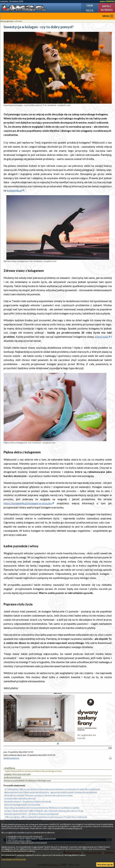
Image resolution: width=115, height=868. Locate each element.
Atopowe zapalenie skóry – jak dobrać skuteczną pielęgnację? (32, 814)
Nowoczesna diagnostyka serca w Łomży (22, 805)
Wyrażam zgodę (105, 864)
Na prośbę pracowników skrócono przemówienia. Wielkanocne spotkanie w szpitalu (42, 808)
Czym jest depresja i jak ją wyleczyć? (20, 798)
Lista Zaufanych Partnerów (14, 859)
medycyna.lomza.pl (12, 777)
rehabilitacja (10, 768)
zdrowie (18, 21)
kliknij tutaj (102, 337)
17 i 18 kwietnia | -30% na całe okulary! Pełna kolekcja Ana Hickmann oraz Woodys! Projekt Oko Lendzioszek (52, 789)
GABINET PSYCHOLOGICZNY (17, 774)
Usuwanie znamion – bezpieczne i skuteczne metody (28, 802)
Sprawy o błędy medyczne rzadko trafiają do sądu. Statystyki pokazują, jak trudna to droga (44, 811)
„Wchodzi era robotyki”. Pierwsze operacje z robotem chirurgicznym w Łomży (39, 795)
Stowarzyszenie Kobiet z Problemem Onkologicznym (27, 780)
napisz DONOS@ (107, 1)
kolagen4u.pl (14, 190)
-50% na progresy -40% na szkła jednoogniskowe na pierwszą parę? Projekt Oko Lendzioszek (46, 817)
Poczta (90, 10)
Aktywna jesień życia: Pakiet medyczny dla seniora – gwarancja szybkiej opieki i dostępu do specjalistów (51, 792)
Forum (90, 5)
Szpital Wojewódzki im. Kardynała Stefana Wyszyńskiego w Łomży (33, 771)
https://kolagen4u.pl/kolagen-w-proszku (28, 503)
